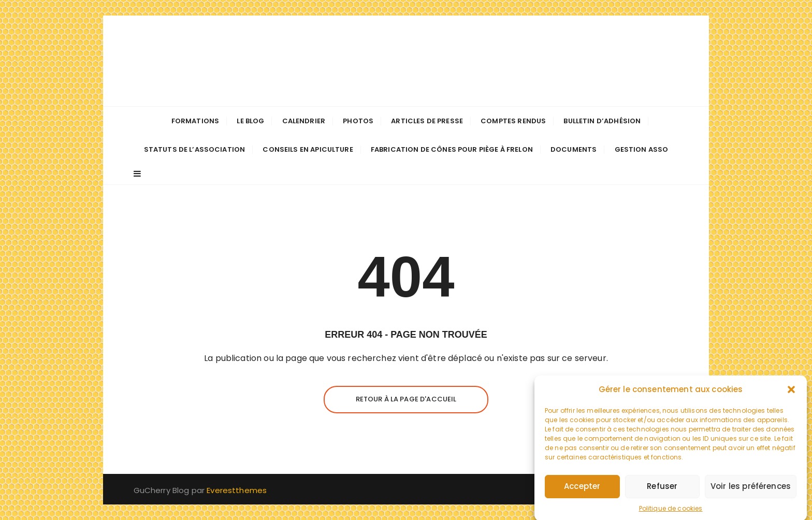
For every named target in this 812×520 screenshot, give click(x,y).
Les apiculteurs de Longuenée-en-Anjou (406, 61)
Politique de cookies (671, 514)
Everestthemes (237, 490)
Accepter (582, 492)
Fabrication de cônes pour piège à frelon (452, 149)
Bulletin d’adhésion (602, 121)
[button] (791, 395)
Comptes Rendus (513, 121)
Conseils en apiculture (308, 149)
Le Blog (250, 121)
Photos (358, 121)
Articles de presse (427, 121)
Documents (574, 149)
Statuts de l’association (195, 149)
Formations (195, 121)
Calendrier (304, 121)
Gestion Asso (642, 149)
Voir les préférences (751, 492)
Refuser (662, 492)
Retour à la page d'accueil (406, 399)
